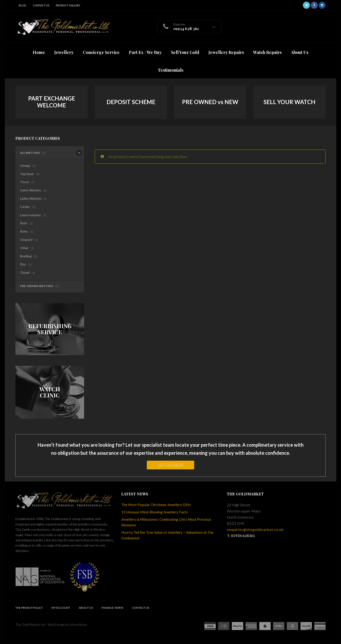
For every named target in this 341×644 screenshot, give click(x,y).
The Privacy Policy (29, 608)
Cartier (25, 207)
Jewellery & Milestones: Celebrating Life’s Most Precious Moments (166, 522)
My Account (61, 608)
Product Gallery (68, 5)
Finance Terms (112, 608)
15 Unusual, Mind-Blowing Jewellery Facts (155, 512)
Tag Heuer (27, 174)
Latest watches (30, 215)
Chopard (26, 240)
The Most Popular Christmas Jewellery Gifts (156, 505)
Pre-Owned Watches (37, 286)
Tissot (25, 182)
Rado (24, 223)
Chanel (25, 273)
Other (24, 248)
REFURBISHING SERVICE (50, 329)
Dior (23, 264)
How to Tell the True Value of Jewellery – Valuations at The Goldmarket (167, 535)
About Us (86, 608)
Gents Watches (31, 190)
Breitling (26, 256)
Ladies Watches (31, 198)
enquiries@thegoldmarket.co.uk (255, 529)
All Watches (31, 153)
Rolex (24, 231)
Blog (22, 5)
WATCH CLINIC (50, 392)
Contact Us (41, 5)
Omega (25, 166)
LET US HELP (171, 465)
